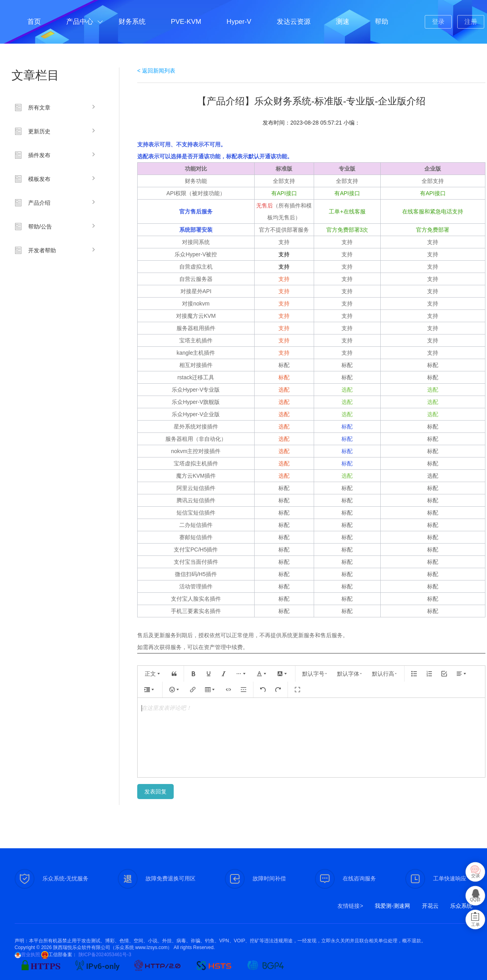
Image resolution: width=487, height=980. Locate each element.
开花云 (430, 906)
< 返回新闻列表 (156, 71)
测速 (343, 22)
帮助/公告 (40, 227)
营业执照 (31, 955)
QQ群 (475, 900)
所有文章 (39, 108)
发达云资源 (294, 22)
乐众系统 (461, 906)
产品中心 (80, 22)
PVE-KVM (186, 22)
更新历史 (39, 131)
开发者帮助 (42, 250)
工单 (475, 925)
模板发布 (39, 179)
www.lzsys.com (151, 947)
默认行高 (385, 674)
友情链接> (350, 906)
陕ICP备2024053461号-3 (104, 955)
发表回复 (155, 792)
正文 (153, 674)
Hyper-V (239, 22)
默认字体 (350, 674)
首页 (34, 22)
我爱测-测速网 (392, 906)
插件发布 (39, 155)
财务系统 (132, 22)
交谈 (475, 876)
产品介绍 (39, 203)
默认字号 (315, 674)
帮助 (382, 22)
